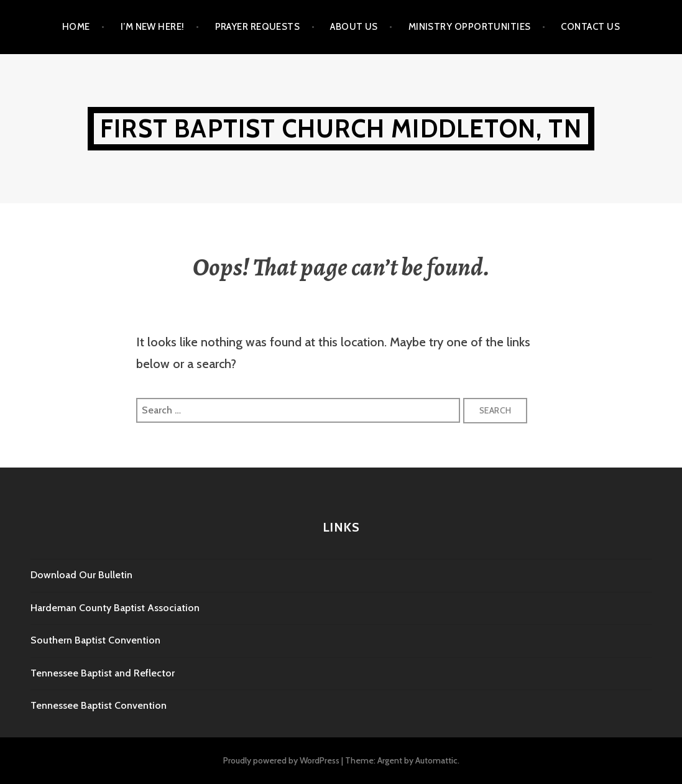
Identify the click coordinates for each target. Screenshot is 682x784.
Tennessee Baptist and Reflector (103, 673)
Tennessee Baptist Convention (99, 705)
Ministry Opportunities (470, 27)
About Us (354, 27)
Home (76, 27)
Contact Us (590, 27)
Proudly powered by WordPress (281, 760)
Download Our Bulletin (81, 575)
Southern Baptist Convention (95, 640)
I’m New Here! (153, 27)
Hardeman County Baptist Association (115, 608)
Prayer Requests (258, 27)
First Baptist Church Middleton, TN (341, 128)
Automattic (436, 760)
